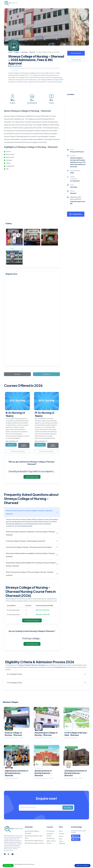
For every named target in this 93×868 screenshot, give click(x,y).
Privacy (61, 836)
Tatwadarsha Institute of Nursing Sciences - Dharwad (76, 773)
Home (10, 52)
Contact (62, 834)
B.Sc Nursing (50, 831)
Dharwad (32, 52)
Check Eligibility (24, 445)
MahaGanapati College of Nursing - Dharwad (46, 734)
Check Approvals (76, 60)
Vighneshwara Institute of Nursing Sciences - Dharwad (16, 773)
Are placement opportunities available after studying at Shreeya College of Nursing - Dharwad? (31, 564)
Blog (60, 839)
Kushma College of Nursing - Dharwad (13, 734)
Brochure (17, 374)
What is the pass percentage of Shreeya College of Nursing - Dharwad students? (30, 574)
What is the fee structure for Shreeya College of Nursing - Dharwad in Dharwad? (29, 512)
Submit (69, 808)
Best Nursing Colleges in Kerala (34, 840)
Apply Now (46, 374)
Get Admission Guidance (17, 451)
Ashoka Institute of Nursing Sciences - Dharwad (43, 773)
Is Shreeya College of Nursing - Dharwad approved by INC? (26, 541)
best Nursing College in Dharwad (40, 631)
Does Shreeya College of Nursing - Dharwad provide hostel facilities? (29, 547)
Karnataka (24, 52)
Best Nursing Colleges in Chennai (35, 843)
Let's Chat (8, 866)
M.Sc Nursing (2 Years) (14, 683)
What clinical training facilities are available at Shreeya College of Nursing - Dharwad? (31, 555)
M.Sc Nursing (50, 838)
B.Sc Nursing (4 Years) (14, 674)
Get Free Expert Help (32, 477)
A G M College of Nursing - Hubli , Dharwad (76, 734)
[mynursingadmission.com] (32, 321)
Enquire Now (77, 214)
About (61, 831)
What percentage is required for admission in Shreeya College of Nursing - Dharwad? (31, 533)
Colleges (17, 52)
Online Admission (76, 53)
